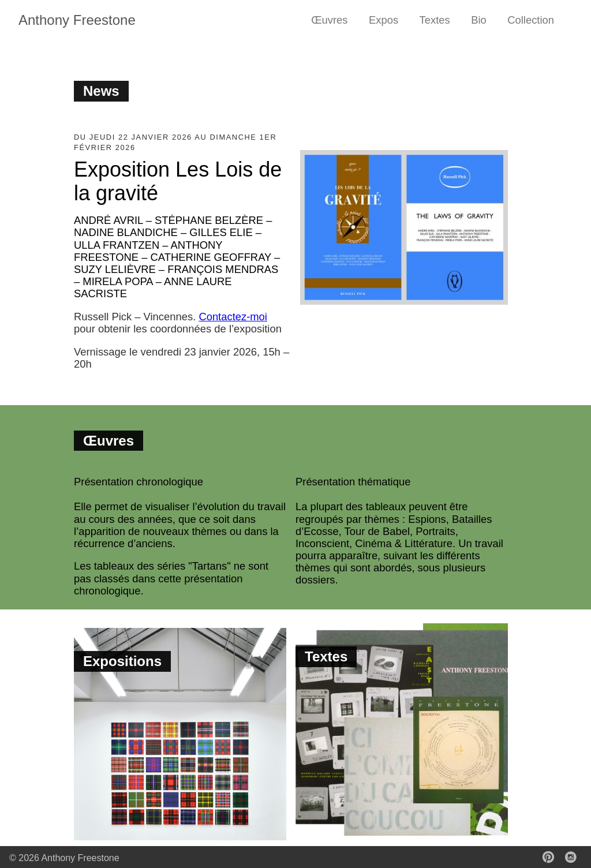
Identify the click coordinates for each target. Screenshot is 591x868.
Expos (384, 20)
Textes (435, 20)
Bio (479, 20)
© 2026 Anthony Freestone (64, 858)
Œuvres (329, 20)
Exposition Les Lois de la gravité (178, 181)
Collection (531, 20)
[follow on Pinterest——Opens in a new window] (552, 858)
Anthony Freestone (77, 20)
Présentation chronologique (139, 482)
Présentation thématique (353, 482)
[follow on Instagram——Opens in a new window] (574, 858)
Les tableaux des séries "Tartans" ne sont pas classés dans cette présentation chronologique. (171, 578)
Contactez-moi (233, 317)
